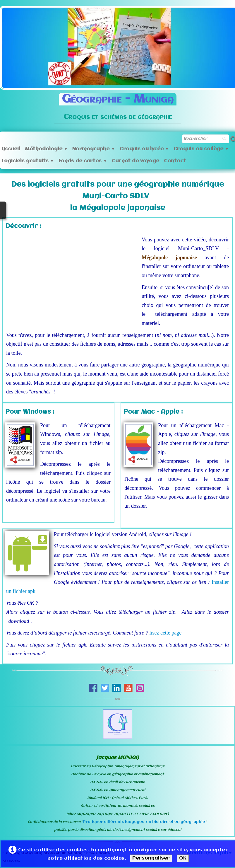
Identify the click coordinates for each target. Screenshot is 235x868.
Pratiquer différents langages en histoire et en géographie (144, 822)
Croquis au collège (201, 149)
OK (183, 858)
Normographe (94, 149)
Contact (175, 161)
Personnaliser (151, 858)
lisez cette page (165, 633)
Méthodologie (46, 149)
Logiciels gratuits (28, 161)
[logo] (118, 104)
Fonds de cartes (83, 161)
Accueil (11, 149)
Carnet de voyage (135, 161)
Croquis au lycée (144, 149)
